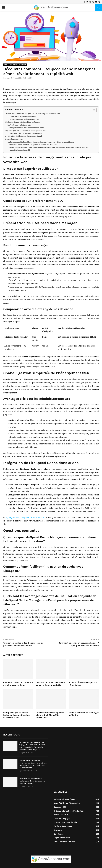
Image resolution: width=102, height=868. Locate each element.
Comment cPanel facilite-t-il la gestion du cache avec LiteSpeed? (34, 145)
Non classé (58, 834)
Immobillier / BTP (61, 815)
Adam (8, 78)
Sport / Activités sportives (65, 842)
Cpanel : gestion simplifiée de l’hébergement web (26, 130)
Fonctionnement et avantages (21, 125)
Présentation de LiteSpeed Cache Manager (23, 122)
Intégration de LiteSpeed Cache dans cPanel (24, 136)
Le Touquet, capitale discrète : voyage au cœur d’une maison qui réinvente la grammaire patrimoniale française (32, 746)
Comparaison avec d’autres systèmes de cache (27, 128)
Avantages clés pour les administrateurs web (26, 133)
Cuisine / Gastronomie (63, 826)
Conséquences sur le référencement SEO (25, 119)
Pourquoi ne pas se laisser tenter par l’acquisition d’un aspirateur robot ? (16, 715)
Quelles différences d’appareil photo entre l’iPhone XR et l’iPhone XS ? (50, 715)
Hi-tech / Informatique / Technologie (15, 65)
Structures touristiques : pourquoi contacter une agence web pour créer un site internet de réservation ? (33, 764)
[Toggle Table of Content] (93, 110)
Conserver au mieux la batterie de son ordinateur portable (50, 684)
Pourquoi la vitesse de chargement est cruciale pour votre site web (33, 114)
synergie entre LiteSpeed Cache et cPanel (25, 518)
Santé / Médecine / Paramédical (67, 803)
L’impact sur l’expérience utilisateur (23, 117)
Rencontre (58, 830)
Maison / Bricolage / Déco (65, 799)
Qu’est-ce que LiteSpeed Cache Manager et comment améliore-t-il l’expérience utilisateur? (43, 142)
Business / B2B (60, 807)
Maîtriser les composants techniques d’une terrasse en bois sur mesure (32, 781)
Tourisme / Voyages (62, 819)
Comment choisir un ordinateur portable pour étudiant (18, 684)
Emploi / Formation (62, 838)
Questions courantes (15, 139)
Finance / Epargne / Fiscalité (66, 822)
